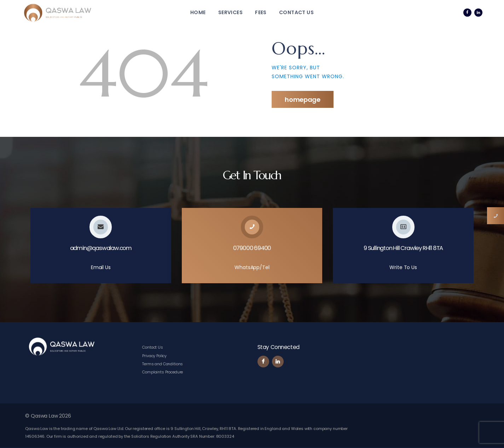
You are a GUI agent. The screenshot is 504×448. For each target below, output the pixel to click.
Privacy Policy (154, 356)
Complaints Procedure (163, 372)
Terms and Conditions (163, 364)
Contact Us (153, 347)
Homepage (303, 100)
